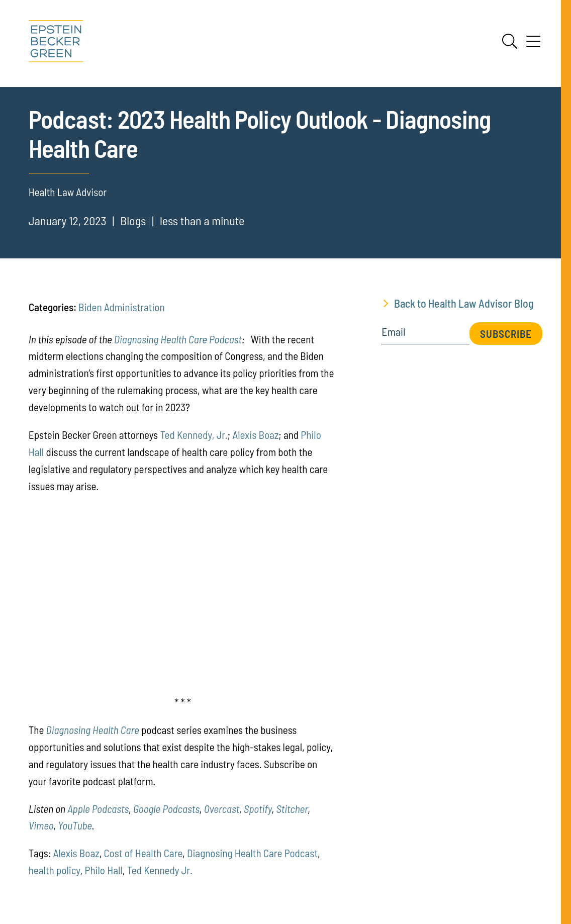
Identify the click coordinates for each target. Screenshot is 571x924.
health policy (55, 870)
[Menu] (533, 45)
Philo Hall (103, 870)
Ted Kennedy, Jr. (194, 435)
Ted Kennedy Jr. (160, 870)
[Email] (425, 335)
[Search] (510, 41)
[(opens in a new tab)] (41, 825)
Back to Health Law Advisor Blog (464, 303)
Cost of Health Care (143, 853)
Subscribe (506, 334)
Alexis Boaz (255, 435)
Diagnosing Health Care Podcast (178, 339)
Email (393, 332)
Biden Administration (122, 307)
